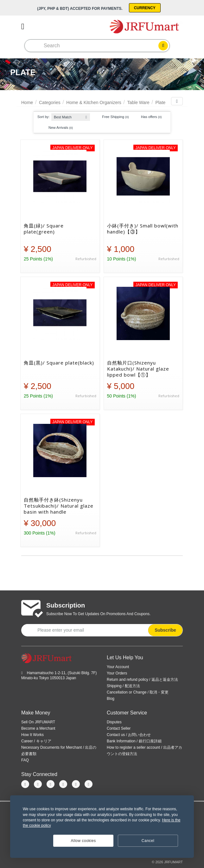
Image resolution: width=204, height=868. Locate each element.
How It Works (32, 735)
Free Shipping (112, 117)
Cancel (148, 841)
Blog (111, 699)
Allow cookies (83, 841)
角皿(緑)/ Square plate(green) (44, 229)
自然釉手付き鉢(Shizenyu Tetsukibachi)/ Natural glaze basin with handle (59, 506)
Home (27, 102)
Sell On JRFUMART (38, 722)
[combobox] (71, 116)
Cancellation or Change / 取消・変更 (138, 692)
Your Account (118, 667)
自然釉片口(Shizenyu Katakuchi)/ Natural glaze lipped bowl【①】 (138, 369)
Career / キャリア (36, 741)
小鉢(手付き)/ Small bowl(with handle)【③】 (143, 229)
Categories (50, 102)
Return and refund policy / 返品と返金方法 (142, 680)
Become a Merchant (38, 728)
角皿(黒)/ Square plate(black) (59, 363)
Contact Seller (119, 728)
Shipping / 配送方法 (123, 686)
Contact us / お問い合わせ (129, 735)
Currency (145, 8)
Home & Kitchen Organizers (94, 102)
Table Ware (138, 102)
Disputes (114, 722)
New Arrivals (58, 128)
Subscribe (165, 630)
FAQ (25, 760)
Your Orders (117, 673)
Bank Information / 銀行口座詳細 (134, 741)
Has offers (148, 117)
